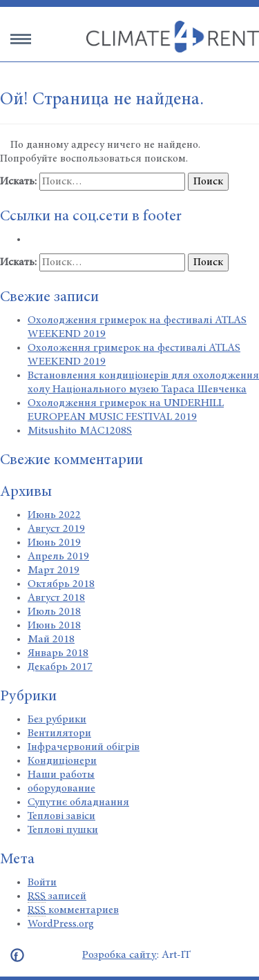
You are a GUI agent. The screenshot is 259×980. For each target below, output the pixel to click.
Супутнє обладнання (78, 803)
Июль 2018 (54, 612)
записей (57, 897)
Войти (42, 883)
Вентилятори (59, 733)
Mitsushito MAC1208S (80, 431)
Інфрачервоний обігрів (84, 747)
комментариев (73, 911)
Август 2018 (56, 598)
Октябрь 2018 (61, 584)
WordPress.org (61, 924)
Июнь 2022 (54, 515)
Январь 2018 (58, 653)
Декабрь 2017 (60, 667)
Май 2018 (51, 640)
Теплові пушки (63, 830)
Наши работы (61, 775)
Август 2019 (56, 529)
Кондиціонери (62, 761)
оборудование (61, 789)
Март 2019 (54, 570)
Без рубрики (57, 720)
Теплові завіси (61, 816)
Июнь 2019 (54, 543)
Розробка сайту (119, 955)
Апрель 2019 (58, 557)
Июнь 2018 (54, 626)
